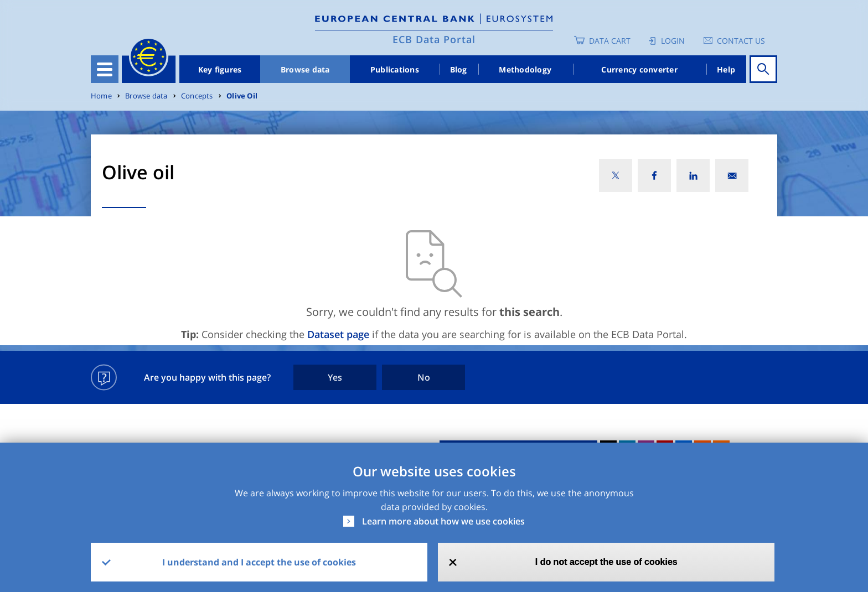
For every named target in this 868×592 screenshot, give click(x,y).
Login (673, 41)
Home (101, 96)
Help (726, 69)
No (424, 377)
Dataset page (338, 334)
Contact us (741, 41)
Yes (335, 377)
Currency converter (639, 69)
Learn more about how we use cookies (443, 521)
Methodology (525, 69)
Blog (459, 69)
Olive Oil (242, 96)
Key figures (220, 69)
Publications (395, 69)
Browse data (305, 69)
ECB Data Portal (434, 39)
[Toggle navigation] (105, 69)
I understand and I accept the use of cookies (259, 562)
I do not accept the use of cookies (606, 562)
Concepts (197, 96)
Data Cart (610, 41)
